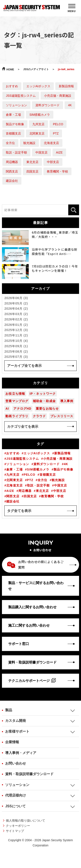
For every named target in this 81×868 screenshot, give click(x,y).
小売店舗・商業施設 (58, 96)
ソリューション (16, 105)
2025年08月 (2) (16, 352)
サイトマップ (15, 831)
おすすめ (12, 86)
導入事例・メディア (21, 753)
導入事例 (67, 401)
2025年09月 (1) (16, 346)
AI (7, 409)
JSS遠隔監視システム (21, 96)
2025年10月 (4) (16, 341)
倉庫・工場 (13, 115)
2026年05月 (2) (16, 303)
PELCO (58, 124)
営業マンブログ (17, 401)
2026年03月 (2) (16, 314)
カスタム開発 (16, 721)
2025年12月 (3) (16, 330)
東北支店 (32, 162)
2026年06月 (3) (16, 298)
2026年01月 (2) (16, 325)
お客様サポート (17, 731)
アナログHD (22, 409)
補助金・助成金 (44, 401)
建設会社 (12, 181)
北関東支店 (37, 133)
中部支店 (53, 162)
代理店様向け (16, 795)
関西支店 (12, 171)
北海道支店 (51, 143)
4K (70, 105)
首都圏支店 (13, 133)
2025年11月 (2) (16, 335)
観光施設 (29, 143)
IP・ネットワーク (43, 394)
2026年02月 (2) (16, 319)
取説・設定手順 (16, 152)
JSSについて (15, 806)
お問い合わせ (16, 763)
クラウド (39, 416)
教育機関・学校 (57, 171)
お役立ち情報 (15, 394)
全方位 (10, 143)
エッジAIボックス (38, 86)
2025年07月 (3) (16, 357)
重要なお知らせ (47, 409)
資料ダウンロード (48, 105)
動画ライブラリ (17, 416)
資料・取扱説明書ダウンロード (29, 774)
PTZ (56, 133)
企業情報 (12, 742)
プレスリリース (62, 416)
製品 (9, 710)
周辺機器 (12, 162)
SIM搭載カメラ (40, 115)
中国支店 (41, 152)
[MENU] (72, 8)
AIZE (59, 152)
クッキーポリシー (18, 826)
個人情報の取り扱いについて (25, 820)
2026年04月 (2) (16, 309)
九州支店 (38, 124)
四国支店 (32, 171)
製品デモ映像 (15, 124)
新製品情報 (66, 86)
